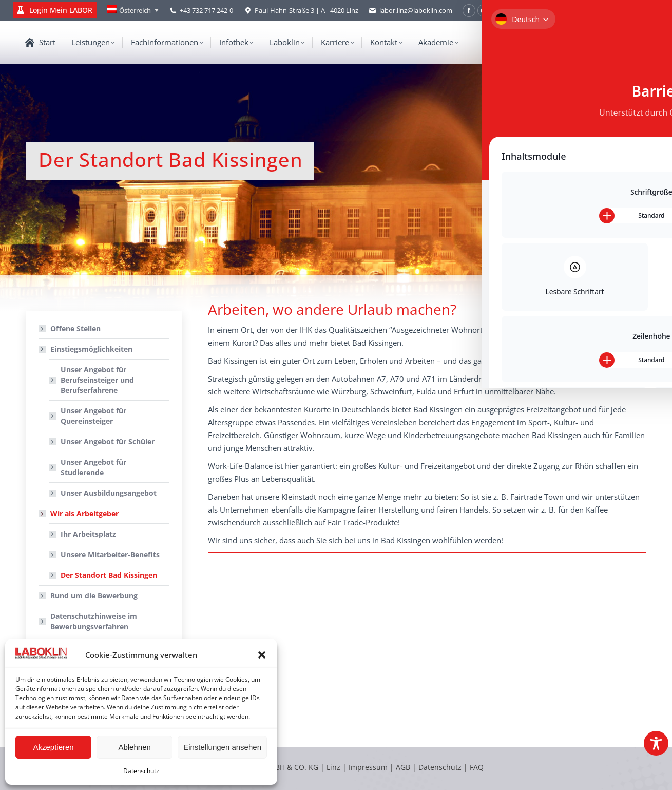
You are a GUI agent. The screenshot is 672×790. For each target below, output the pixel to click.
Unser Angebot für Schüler (108, 441)
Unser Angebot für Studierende (93, 467)
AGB (404, 767)
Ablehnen (134, 747)
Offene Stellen (75, 328)
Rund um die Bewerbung (94, 596)
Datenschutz (141, 771)
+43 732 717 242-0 (206, 10)
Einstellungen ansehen (222, 747)
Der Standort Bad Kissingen (109, 575)
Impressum (368, 767)
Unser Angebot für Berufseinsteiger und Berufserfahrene (97, 380)
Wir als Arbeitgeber (79, 513)
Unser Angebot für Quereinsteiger (93, 416)
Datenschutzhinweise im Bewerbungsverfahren (94, 621)
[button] (262, 655)
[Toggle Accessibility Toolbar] (656, 743)
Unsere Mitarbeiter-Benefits (110, 554)
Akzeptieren (53, 747)
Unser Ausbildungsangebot (109, 493)
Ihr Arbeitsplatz (88, 534)
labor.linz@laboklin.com (410, 11)
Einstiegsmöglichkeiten (86, 349)
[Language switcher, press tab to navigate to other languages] (133, 10)
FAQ (477, 767)
